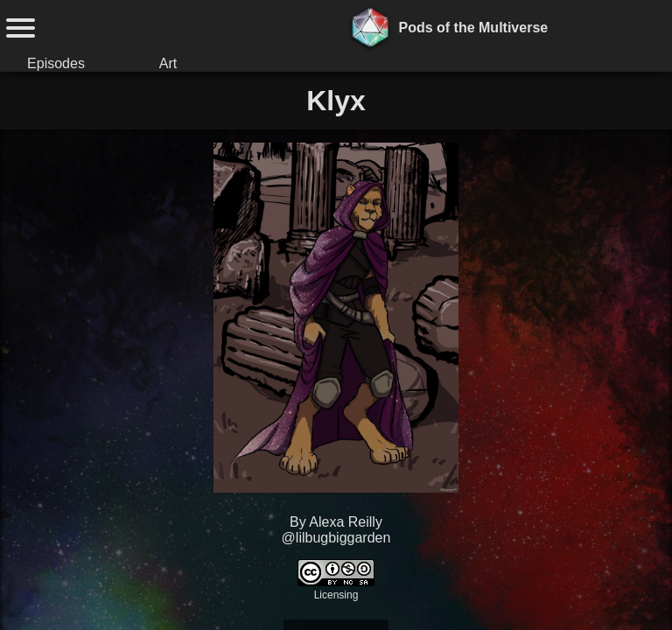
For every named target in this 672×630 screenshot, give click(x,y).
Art (168, 63)
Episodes (56, 63)
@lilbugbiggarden (336, 538)
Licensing (336, 595)
